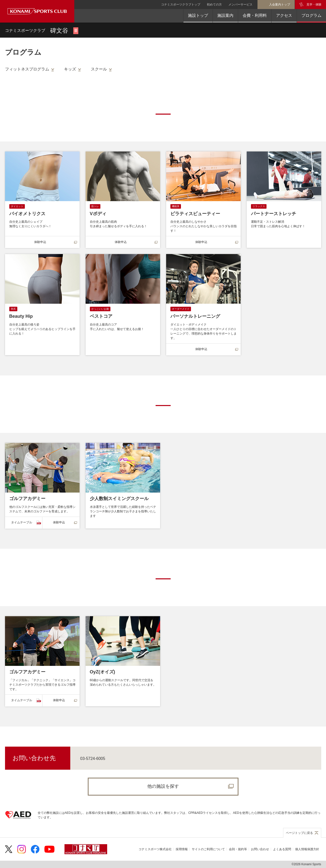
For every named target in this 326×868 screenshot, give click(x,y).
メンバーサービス (240, 5)
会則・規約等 (238, 849)
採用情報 (182, 849)
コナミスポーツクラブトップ (181, 5)
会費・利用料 (255, 15)
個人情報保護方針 (307, 849)
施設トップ (198, 15)
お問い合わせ (260, 849)
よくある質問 (282, 849)
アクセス (284, 15)
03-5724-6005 (93, 759)
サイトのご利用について (208, 849)
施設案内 (225, 15)
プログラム (311, 15)
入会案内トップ (280, 5)
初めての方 (214, 5)
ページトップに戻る (299, 833)
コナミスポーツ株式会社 (155, 849)
